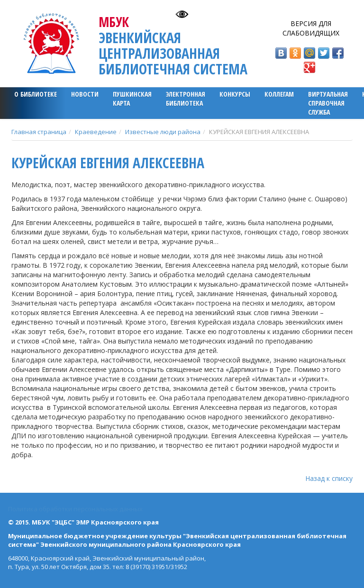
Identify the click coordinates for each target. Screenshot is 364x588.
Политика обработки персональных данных (75, 509)
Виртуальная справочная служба (328, 103)
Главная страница (39, 132)
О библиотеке (36, 94)
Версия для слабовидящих (311, 28)
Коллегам (279, 94)
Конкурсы (235, 94)
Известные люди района (163, 132)
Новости (85, 94)
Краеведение (96, 132)
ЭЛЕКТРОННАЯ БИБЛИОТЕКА (186, 99)
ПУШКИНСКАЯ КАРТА (132, 99)
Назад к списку (329, 478)
